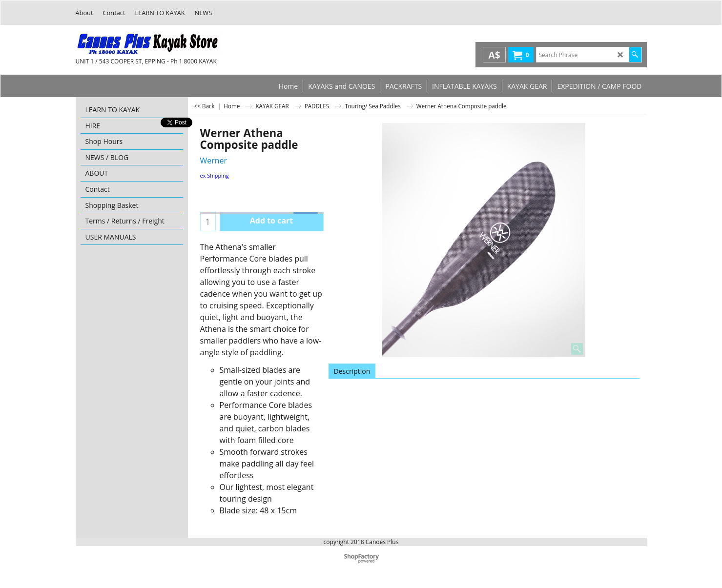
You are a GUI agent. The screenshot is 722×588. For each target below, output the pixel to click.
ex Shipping (215, 175)
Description (352, 371)
